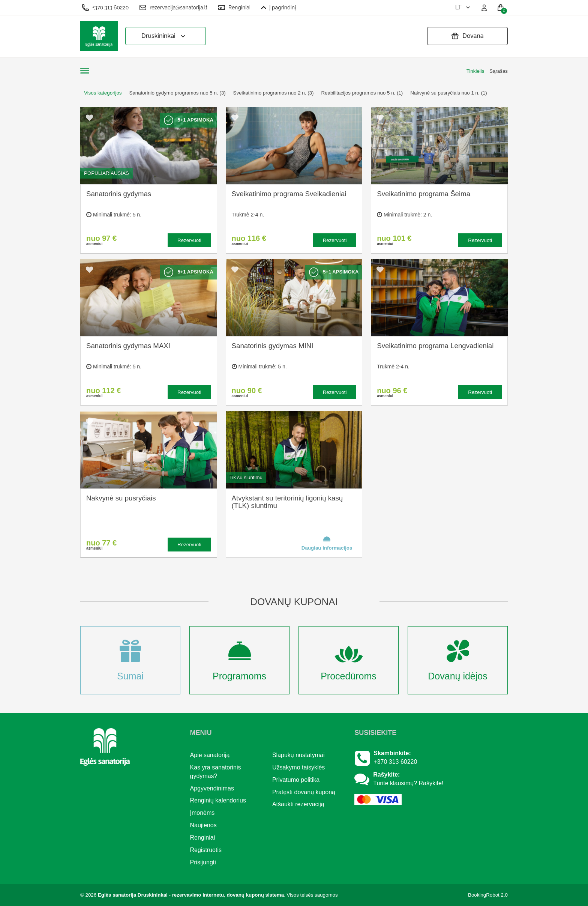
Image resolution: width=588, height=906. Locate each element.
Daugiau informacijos (327, 542)
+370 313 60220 (105, 8)
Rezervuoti (189, 240)
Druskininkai (164, 36)
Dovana (467, 36)
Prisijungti (203, 862)
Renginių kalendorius (218, 800)
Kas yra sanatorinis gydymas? (216, 772)
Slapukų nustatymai (298, 755)
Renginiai (234, 8)
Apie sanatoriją (210, 755)
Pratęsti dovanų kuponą (304, 792)
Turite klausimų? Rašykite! (408, 783)
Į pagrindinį (278, 8)
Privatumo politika (296, 780)
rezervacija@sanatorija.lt (173, 8)
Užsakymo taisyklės (298, 767)
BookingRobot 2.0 (488, 895)
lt (463, 7)
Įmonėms (202, 813)
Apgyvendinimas (212, 788)
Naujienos (203, 825)
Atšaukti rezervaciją (298, 804)
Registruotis (206, 850)
